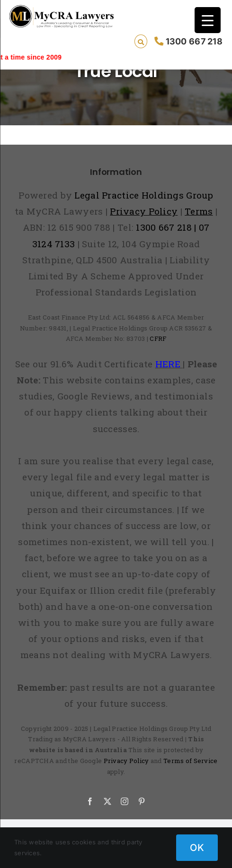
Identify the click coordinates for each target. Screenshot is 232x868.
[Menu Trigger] (208, 20)
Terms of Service (191, 761)
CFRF (158, 339)
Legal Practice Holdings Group (144, 195)
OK (197, 848)
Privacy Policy (126, 761)
